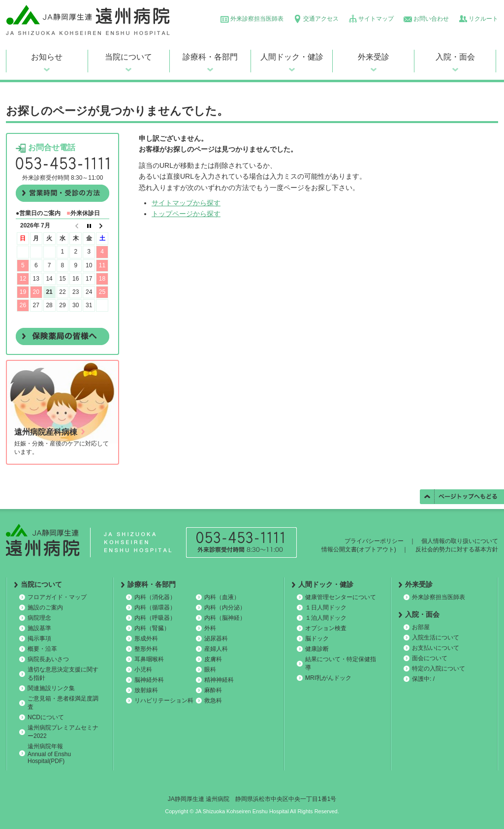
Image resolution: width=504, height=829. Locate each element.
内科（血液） (222, 597)
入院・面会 (455, 57)
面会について (430, 658)
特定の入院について (439, 669)
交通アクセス (321, 19)
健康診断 (317, 649)
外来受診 (374, 57)
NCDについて (46, 717)
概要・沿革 (42, 649)
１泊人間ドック (326, 618)
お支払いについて (436, 648)
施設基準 (39, 628)
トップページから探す (186, 214)
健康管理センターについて (341, 597)
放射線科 (146, 690)
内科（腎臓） (152, 628)
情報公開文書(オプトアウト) (359, 549)
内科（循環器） (155, 607)
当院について (128, 57)
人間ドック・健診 (292, 57)
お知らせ (47, 57)
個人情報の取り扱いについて (460, 541)
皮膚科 (213, 659)
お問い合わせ (431, 19)
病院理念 (39, 618)
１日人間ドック (326, 607)
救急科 (213, 701)
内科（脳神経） (225, 618)
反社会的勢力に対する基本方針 (457, 549)
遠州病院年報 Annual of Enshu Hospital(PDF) (49, 754)
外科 (210, 628)
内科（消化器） (155, 597)
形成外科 (146, 638)
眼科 (210, 670)
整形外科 (146, 649)
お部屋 (421, 627)
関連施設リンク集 (51, 688)
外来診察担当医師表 (257, 19)
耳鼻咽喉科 (149, 659)
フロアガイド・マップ (57, 597)
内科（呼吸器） (155, 618)
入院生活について (436, 638)
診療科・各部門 (210, 57)
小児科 (143, 670)
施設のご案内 (45, 607)
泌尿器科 (216, 638)
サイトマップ (376, 19)
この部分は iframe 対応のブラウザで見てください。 (63, 272)
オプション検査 (326, 628)
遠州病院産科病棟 (46, 432)
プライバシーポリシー (374, 541)
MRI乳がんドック (328, 678)
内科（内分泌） (225, 607)
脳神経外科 (149, 680)
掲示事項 (39, 638)
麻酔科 (213, 690)
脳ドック (317, 638)
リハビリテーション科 (164, 701)
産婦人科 (216, 649)
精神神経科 (219, 680)
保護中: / (423, 679)
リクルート (483, 19)
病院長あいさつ (48, 659)
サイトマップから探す (186, 203)
